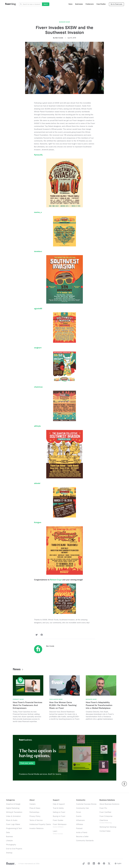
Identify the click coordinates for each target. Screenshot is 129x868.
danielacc (38, 251)
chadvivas (38, 387)
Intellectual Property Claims (40, 824)
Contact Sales (105, 831)
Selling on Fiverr (59, 812)
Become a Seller (82, 837)
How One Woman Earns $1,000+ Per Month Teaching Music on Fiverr (63, 705)
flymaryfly (38, 155)
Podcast (79, 828)
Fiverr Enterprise (106, 816)
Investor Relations (36, 828)
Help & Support (59, 804)
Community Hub (82, 808)
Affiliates (80, 824)
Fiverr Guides (58, 820)
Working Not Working (108, 827)
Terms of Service (36, 820)
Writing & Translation (14, 812)
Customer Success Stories (86, 804)
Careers (32, 804)
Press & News (35, 808)
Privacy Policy (35, 816)
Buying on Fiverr (59, 816)
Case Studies (101, 4)
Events (79, 816)
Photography (11, 845)
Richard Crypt (56, 580)
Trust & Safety (58, 808)
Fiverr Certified (105, 812)
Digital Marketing (13, 808)
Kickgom (38, 522)
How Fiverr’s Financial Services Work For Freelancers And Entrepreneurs (27, 705)
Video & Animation (13, 816)
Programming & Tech (14, 828)
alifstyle (37, 426)
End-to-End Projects (14, 849)
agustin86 (38, 309)
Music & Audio (12, 820)
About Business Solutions (109, 804)
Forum (79, 812)
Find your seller (27, 763)
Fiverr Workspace (60, 826)
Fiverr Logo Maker (13, 824)
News (70, 4)
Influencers (80, 820)
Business (9, 837)
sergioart (38, 348)
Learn (58, 832)
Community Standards (85, 841)
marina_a (38, 212)
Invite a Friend (82, 833)
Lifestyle (9, 841)
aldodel (37, 483)
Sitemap (9, 853)
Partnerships (34, 812)
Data (8, 833)
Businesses (79, 4)
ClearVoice (104, 820)
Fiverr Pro (103, 808)
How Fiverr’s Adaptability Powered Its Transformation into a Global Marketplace (99, 705)
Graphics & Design (13, 804)
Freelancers (90, 4)
